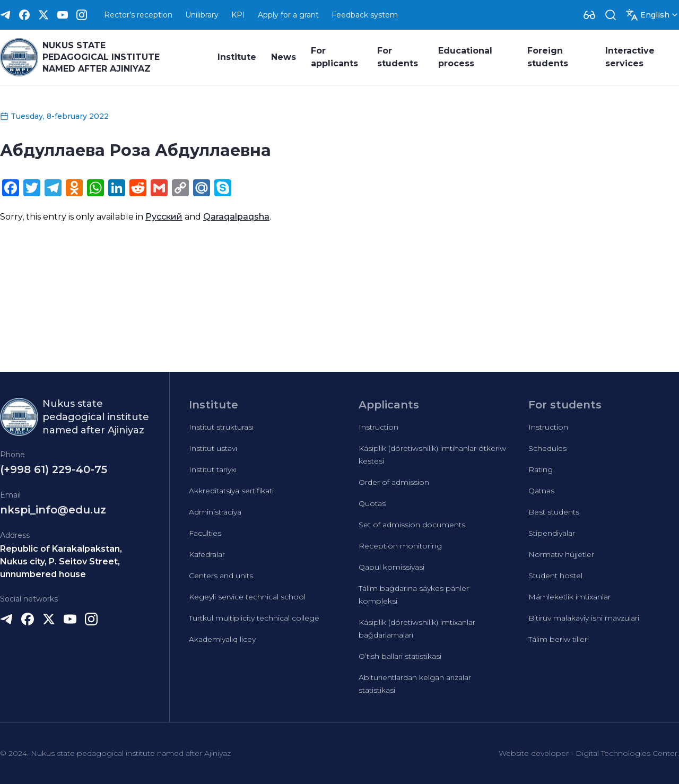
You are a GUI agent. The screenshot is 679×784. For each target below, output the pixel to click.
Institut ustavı (213, 448)
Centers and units (221, 576)
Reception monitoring (400, 546)
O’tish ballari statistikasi (400, 656)
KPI (238, 15)
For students (398, 57)
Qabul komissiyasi (391, 567)
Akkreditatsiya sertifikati (231, 491)
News (284, 57)
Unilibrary (202, 15)
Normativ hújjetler (561, 554)
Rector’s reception (138, 15)
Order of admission (394, 482)
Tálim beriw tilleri (559, 639)
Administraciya (215, 512)
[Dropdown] (589, 15)
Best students (554, 512)
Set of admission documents (412, 525)
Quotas (372, 503)
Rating (541, 469)
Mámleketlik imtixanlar (569, 597)
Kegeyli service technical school (247, 597)
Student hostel (555, 576)
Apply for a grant (288, 15)
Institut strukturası (221, 427)
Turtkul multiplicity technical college (254, 618)
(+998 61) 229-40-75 (54, 469)
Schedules (547, 448)
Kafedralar (207, 554)
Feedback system (365, 15)
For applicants (334, 57)
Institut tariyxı (213, 469)
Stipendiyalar (552, 533)
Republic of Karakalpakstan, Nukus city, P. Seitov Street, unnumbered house (61, 561)
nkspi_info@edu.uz (53, 510)
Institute (237, 57)
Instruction (378, 427)
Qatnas (541, 491)
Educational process (465, 57)
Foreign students (548, 57)
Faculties (205, 533)
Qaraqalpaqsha (236, 217)
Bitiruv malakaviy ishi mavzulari (584, 618)
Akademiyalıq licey (222, 639)
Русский (164, 217)
